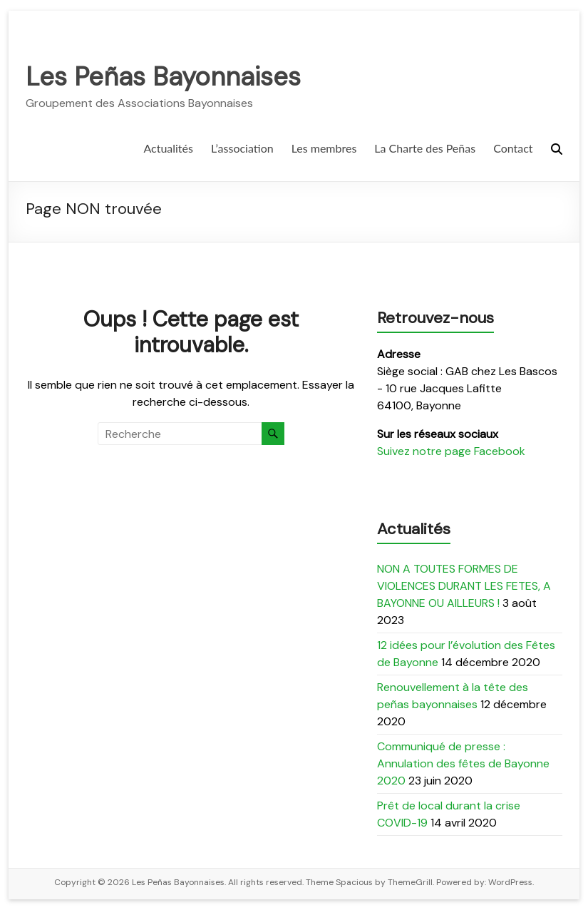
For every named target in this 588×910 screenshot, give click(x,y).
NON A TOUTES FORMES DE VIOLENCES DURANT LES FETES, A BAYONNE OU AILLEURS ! (464, 586)
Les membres (324, 148)
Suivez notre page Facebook (451, 451)
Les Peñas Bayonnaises (163, 77)
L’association (242, 148)
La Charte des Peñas (425, 148)
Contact (513, 148)
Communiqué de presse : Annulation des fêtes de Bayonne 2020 (463, 763)
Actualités (168, 148)
